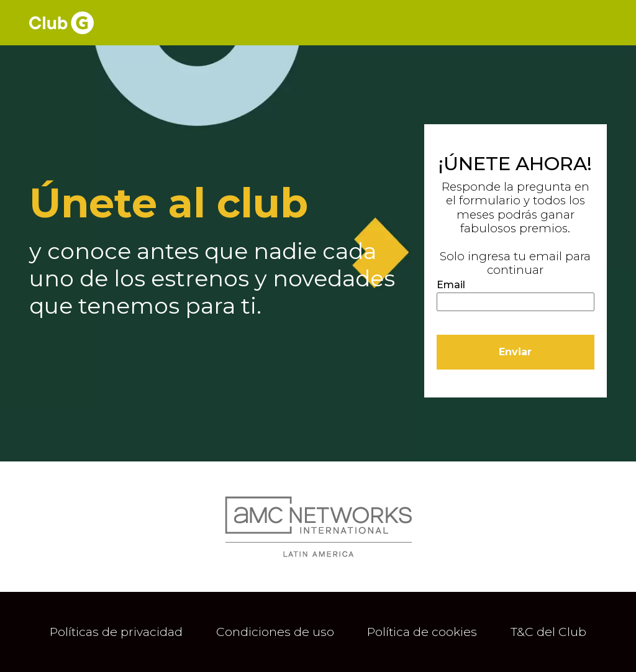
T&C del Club (548, 632)
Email (451, 285)
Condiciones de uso (275, 632)
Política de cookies (422, 632)
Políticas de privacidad (116, 632)
